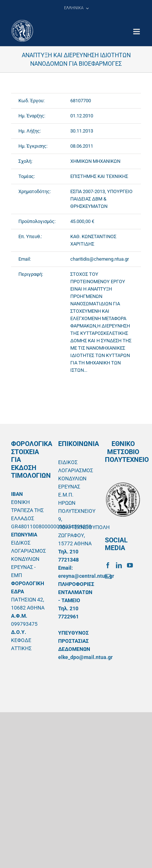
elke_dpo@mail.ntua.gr (85, 657)
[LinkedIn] (119, 565)
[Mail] (108, 576)
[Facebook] (108, 565)
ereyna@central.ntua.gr (86, 576)
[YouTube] (130, 565)
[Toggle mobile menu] (137, 32)
